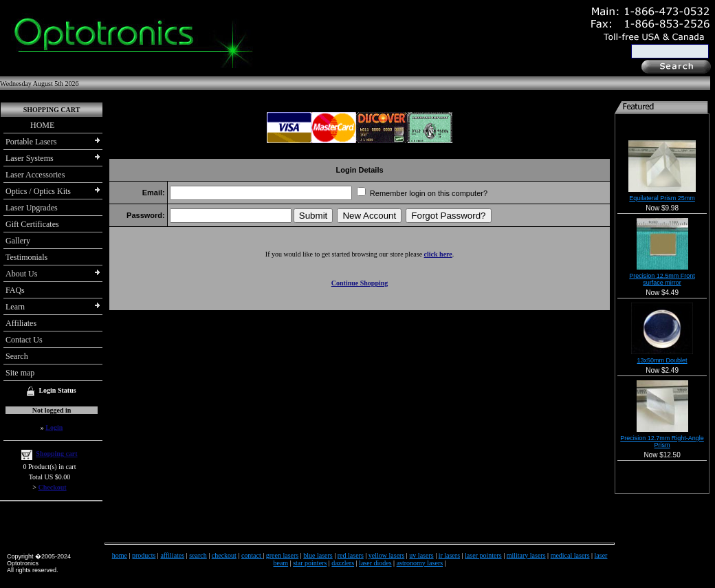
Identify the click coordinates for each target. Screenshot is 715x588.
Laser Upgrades (32, 208)
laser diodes (375, 563)
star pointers (310, 563)
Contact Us (24, 340)
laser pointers (483, 555)
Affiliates (21, 323)
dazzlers (343, 563)
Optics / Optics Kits (38, 191)
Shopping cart (56, 454)
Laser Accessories (35, 175)
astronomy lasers (420, 563)
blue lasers (318, 555)
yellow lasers (387, 555)
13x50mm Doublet (662, 360)
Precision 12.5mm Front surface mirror (662, 279)
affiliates (172, 555)
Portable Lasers (31, 142)
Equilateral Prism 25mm (662, 198)
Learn (15, 307)
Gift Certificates (32, 224)
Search (17, 356)
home (120, 555)
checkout (224, 555)
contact (252, 555)
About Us (21, 274)
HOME (30, 125)
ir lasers (449, 555)
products (144, 555)
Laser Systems (30, 158)
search (198, 555)
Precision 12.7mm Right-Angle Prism (662, 442)
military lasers (526, 555)
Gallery (18, 241)
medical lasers (570, 555)
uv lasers (421, 555)
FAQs (15, 290)
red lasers (351, 555)
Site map (20, 373)
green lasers (282, 555)
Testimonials (26, 257)
